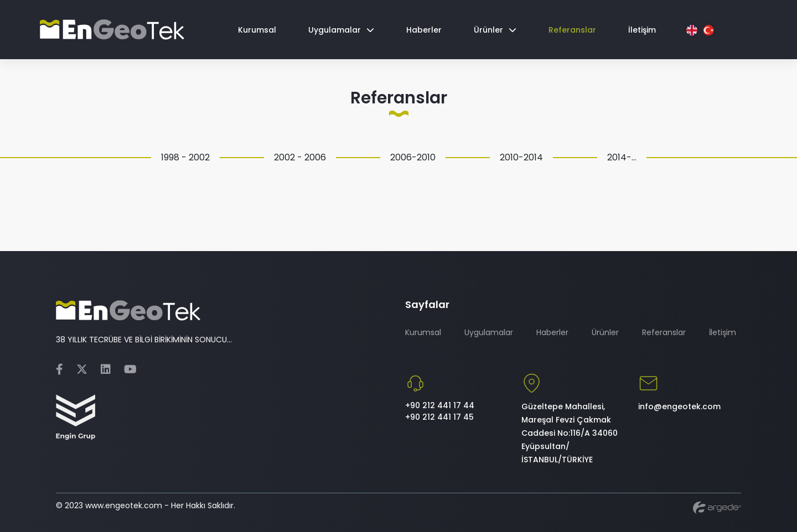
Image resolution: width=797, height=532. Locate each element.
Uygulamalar (489, 332)
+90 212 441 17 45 (439, 417)
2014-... (622, 157)
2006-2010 (413, 157)
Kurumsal (423, 332)
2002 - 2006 (300, 157)
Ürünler (605, 332)
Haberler (552, 332)
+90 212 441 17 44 (440, 405)
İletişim (723, 332)
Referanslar (664, 332)
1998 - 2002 (185, 157)
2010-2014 (521, 157)
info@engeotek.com (679, 406)
